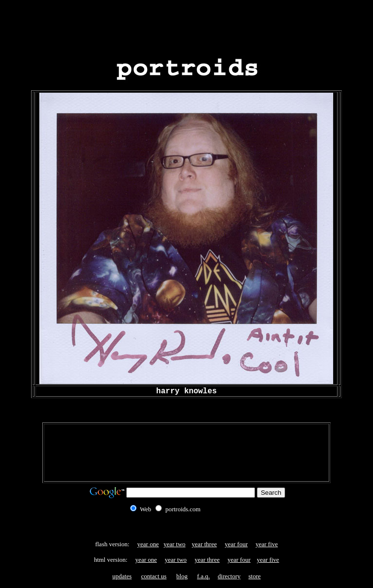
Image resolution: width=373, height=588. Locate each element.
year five (267, 544)
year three (204, 544)
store (254, 576)
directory (229, 576)
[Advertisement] (186, 26)
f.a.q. (203, 576)
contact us (153, 576)
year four (236, 544)
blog (182, 576)
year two (175, 544)
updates (122, 576)
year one (148, 544)
